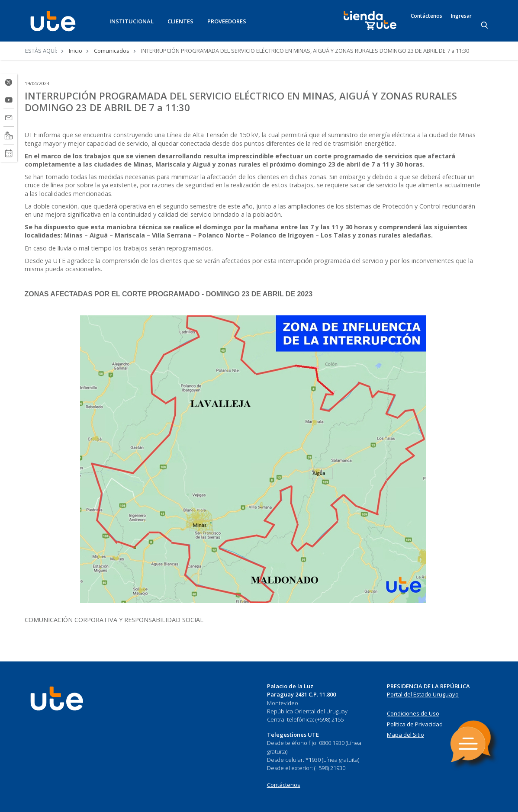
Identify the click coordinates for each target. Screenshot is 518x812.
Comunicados (112, 51)
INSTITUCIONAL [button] (132, 21)
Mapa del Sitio (405, 735)
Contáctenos (426, 16)
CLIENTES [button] (180, 21)
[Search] (485, 26)
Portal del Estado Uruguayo (423, 694)
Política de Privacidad (415, 724)
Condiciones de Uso (413, 713)
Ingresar (461, 16)
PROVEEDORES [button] (227, 21)
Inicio (76, 51)
